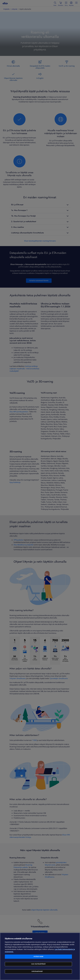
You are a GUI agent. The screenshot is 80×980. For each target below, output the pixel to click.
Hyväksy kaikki (38, 957)
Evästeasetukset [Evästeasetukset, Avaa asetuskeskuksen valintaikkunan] (37, 971)
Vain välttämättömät (38, 964)
